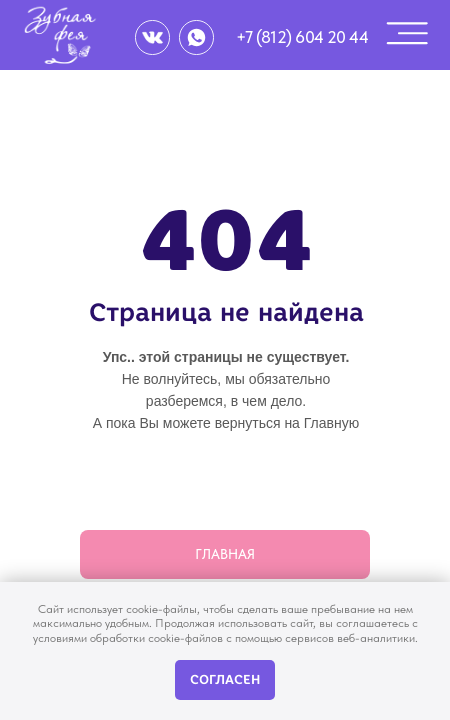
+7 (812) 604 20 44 (302, 37)
